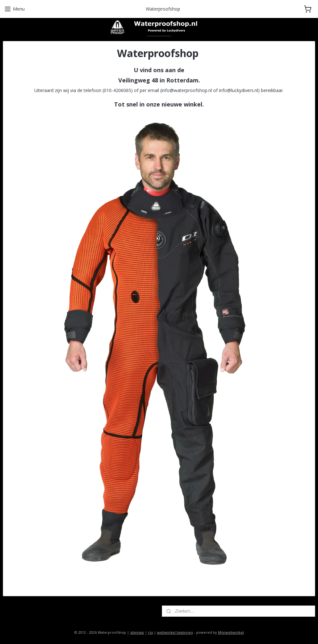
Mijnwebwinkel (231, 632)
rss (151, 632)
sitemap (137, 632)
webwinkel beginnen (175, 632)
